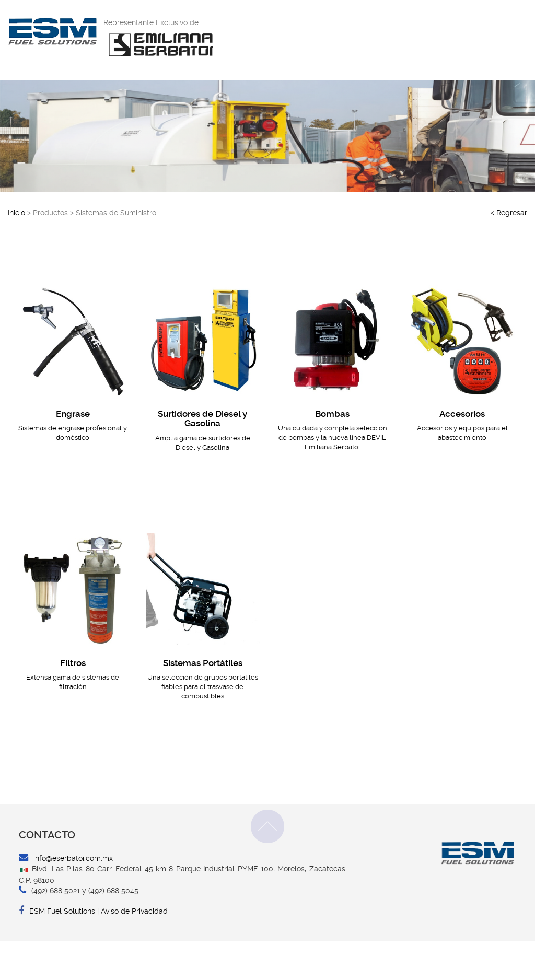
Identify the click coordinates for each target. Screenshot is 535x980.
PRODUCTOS (443, 45)
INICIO (277, 45)
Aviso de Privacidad (134, 950)
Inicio (16, 251)
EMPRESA (314, 45)
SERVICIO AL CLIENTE (376, 45)
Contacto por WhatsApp (418, 21)
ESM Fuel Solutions (57, 950)
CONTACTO (493, 45)
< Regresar (509, 251)
